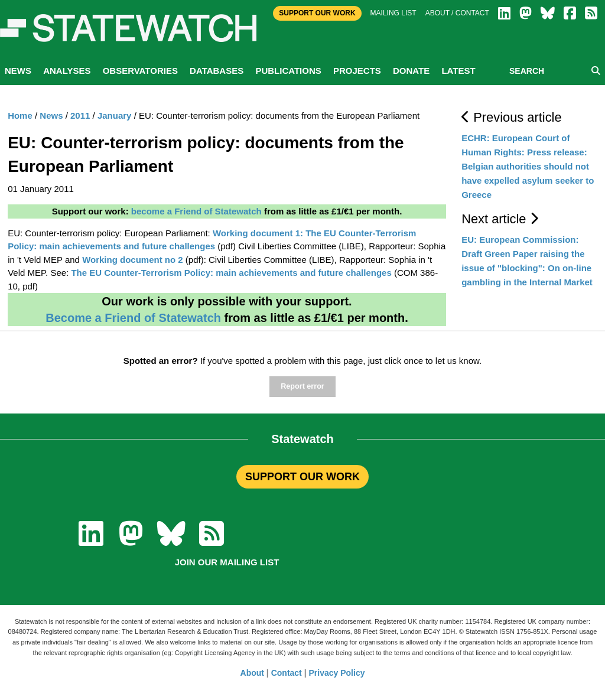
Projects (357, 71)
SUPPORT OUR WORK (302, 477)
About (252, 673)
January (115, 115)
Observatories (140, 71)
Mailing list (393, 13)
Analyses (67, 71)
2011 (80, 115)
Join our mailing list (227, 562)
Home (20, 115)
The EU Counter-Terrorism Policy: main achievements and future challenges (231, 273)
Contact (287, 673)
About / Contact (457, 13)
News (18, 71)
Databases (217, 71)
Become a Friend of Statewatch (133, 318)
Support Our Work (317, 13)
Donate (411, 71)
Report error (302, 386)
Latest (458, 71)
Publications (288, 71)
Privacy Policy (337, 673)
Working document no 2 (133, 260)
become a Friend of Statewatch (196, 211)
